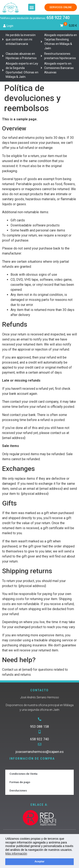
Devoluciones (18, 791)
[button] (32, 7)
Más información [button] (16, 854)
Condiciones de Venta (23, 774)
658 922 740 (58, 18)
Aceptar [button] (39, 862)
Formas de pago (20, 782)
